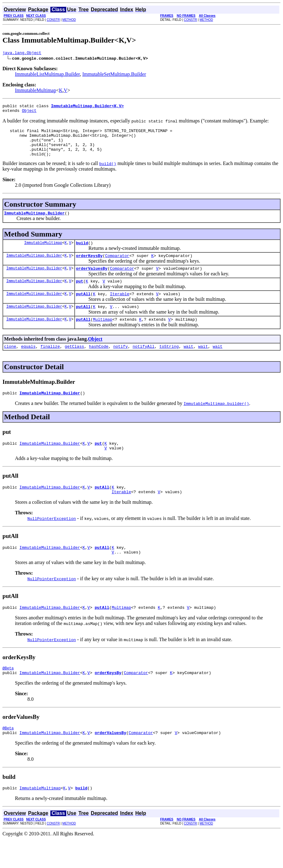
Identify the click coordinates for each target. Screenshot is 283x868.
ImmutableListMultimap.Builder (47, 75)
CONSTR (53, 20)
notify (121, 363)
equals (28, 363)
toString (169, 363)
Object (29, 113)
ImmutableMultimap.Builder (34, 222)
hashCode (99, 363)
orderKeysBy (89, 267)
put (79, 294)
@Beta (8, 693)
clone (10, 363)
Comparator (117, 267)
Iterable (119, 308)
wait (188, 363)
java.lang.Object (22, 53)
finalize (50, 363)
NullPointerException (52, 540)
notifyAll (144, 363)
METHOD (69, 20)
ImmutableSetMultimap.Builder (114, 75)
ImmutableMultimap (35, 91)
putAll (83, 308)
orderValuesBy (92, 280)
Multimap (103, 335)
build (82, 253)
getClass (74, 363)
